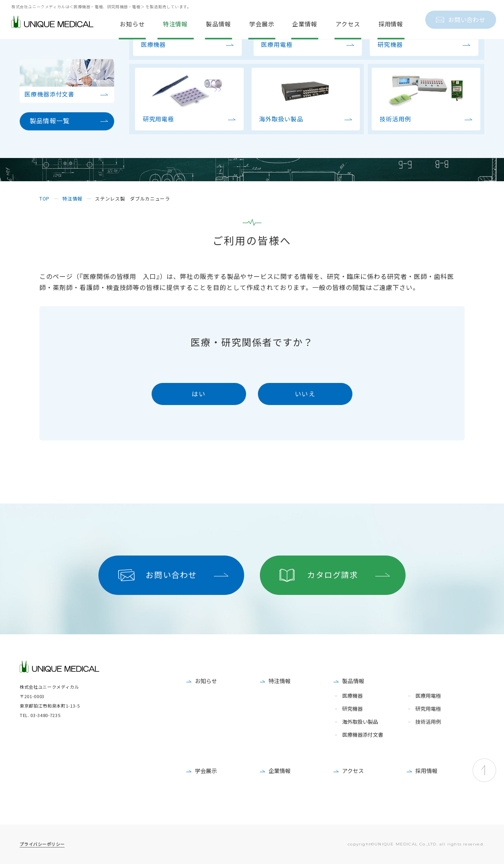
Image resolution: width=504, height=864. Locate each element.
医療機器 (352, 696)
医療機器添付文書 (363, 735)
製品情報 (353, 681)
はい (199, 394)
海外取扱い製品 (360, 722)
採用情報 (426, 771)
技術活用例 (428, 722)
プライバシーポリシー (42, 844)
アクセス (353, 771)
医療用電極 (428, 696)
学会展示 (206, 771)
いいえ (305, 394)
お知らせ (206, 681)
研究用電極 (428, 709)
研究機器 (352, 709)
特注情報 (280, 681)
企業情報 (280, 771)
